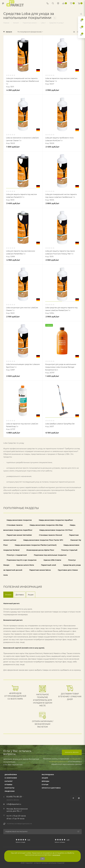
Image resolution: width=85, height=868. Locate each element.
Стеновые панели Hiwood (51, 535)
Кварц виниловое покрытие (19, 520)
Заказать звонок (72, 752)
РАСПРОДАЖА (48, 775)
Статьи (45, 785)
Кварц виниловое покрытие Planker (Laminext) (36, 545)
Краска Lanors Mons (25, 565)
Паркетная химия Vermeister (19, 535)
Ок (43, 859)
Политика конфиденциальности (19, 824)
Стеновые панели (15, 525)
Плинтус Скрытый (69, 550)
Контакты (9, 788)
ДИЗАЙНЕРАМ (11, 775)
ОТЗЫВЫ (8, 785)
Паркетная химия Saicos (40, 570)
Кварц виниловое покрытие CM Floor (56, 530)
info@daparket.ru (14, 804)
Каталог (9, 781)
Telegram (73, 798)
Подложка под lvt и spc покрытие (22, 560)
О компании (11, 778)
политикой (56, 855)
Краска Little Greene (53, 560)
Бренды (45, 781)
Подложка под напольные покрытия (50, 555)
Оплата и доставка (51, 788)
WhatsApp (79, 798)
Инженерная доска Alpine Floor (40, 550)
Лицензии (10, 791)
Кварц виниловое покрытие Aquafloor (56, 520)
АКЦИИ (45, 778)
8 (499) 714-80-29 (14, 797)
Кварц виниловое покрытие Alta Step (46, 525)
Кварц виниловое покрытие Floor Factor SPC (43, 540)
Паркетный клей (49, 565)
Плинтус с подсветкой (17, 555)
